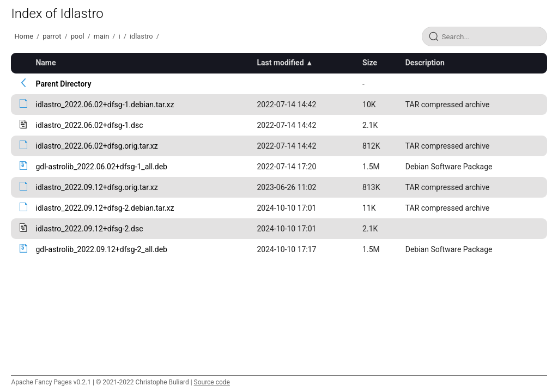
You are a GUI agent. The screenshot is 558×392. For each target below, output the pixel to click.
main (101, 36)
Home (23, 36)
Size (370, 63)
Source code (212, 382)
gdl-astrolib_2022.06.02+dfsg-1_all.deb (101, 167)
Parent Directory (63, 84)
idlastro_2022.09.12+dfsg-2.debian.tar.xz (105, 208)
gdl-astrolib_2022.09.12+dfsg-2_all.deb (101, 249)
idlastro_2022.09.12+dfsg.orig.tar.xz (96, 187)
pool (78, 36)
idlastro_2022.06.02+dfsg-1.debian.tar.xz (105, 105)
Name (46, 63)
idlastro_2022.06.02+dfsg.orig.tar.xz (96, 146)
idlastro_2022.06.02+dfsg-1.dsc (89, 125)
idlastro (141, 36)
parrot (52, 36)
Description (425, 63)
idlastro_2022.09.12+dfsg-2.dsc (89, 229)
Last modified (280, 63)
